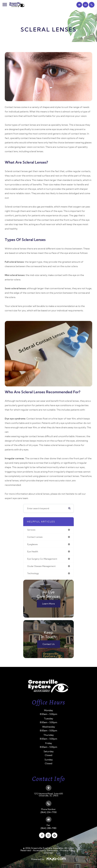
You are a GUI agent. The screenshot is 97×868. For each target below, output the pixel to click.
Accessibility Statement (46, 851)
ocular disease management (41, 567)
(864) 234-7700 (49, 813)
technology (33, 574)
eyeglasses (32, 545)
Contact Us (49, 644)
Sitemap (48, 853)
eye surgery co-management (42, 559)
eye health (33, 552)
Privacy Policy (68, 851)
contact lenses (35, 537)
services (31, 530)
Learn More (48, 604)
